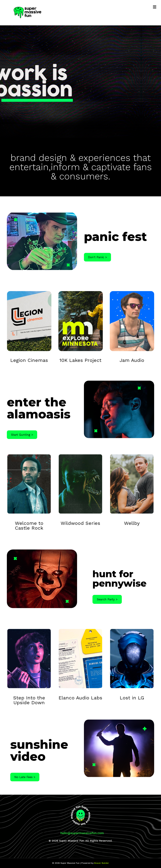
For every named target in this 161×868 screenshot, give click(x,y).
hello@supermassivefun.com (82, 833)
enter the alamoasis (39, 408)
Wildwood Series (80, 523)
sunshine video (39, 750)
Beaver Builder (102, 863)
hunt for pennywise (119, 579)
